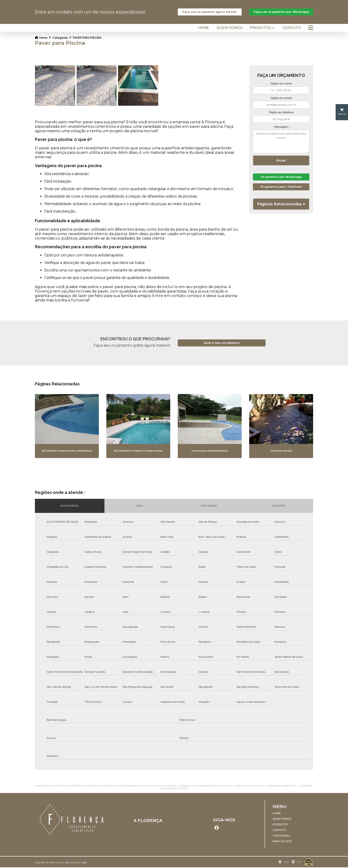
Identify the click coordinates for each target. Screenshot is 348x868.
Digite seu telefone (281, 113)
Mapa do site (282, 842)
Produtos (261, 28)
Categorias (60, 38)
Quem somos (230, 28)
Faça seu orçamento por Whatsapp (281, 12)
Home (204, 28)
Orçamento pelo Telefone (281, 188)
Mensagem (281, 127)
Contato (292, 28)
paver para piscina (87, 38)
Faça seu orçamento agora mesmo (210, 12)
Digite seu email (281, 98)
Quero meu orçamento (222, 343)
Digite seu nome (281, 84)
